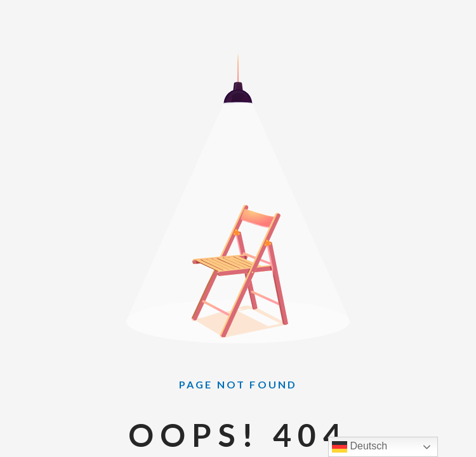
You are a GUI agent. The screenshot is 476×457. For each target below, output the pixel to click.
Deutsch (360, 447)
